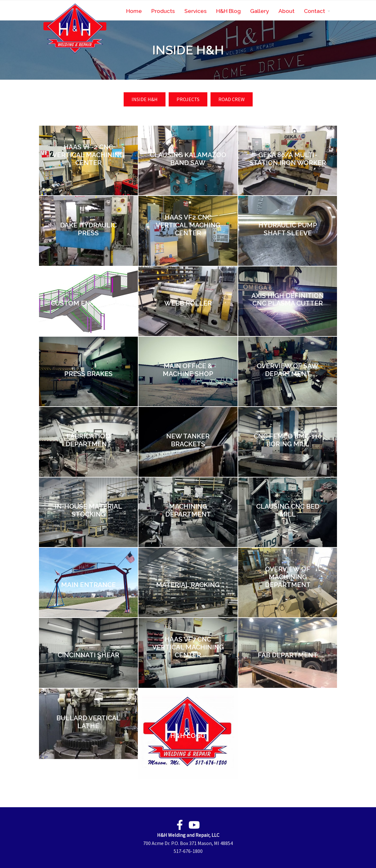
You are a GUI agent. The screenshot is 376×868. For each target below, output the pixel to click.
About (286, 11)
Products (163, 11)
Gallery (260, 11)
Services (196, 11)
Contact (314, 11)
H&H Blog (228, 11)
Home (134, 11)
